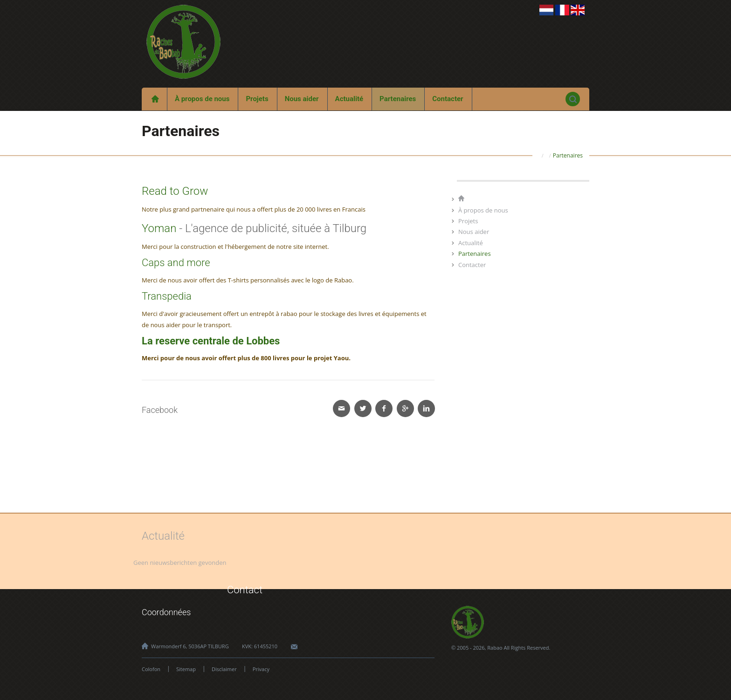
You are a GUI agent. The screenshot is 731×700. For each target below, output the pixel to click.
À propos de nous (202, 99)
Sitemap (186, 669)
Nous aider (302, 99)
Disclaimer (224, 669)
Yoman (159, 228)
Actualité (349, 99)
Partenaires (398, 99)
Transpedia (167, 296)
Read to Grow (175, 191)
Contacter (448, 99)
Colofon (151, 669)
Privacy (261, 669)
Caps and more (176, 263)
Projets (257, 99)
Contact (245, 590)
